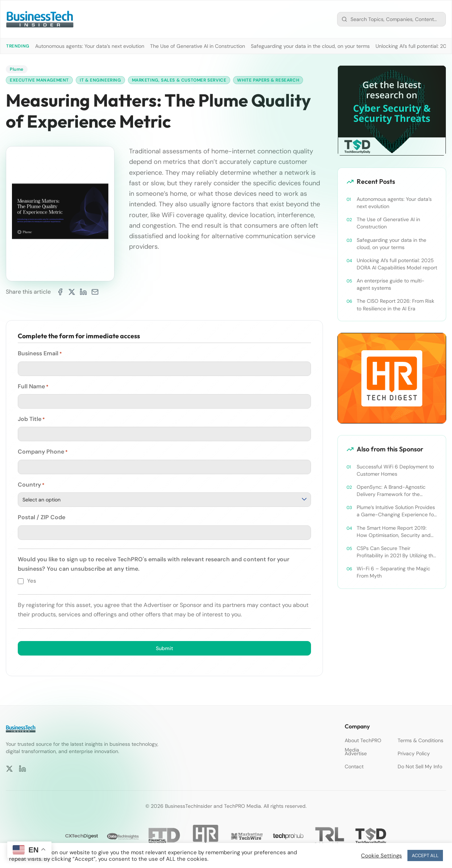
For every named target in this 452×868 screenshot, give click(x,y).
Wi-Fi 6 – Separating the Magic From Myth (393, 572)
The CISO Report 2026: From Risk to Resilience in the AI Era (395, 305)
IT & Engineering (100, 80)
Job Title (31, 419)
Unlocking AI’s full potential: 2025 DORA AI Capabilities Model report (397, 264)
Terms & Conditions (420, 740)
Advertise (356, 753)
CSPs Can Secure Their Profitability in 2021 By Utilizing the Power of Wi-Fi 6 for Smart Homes (397, 552)
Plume (17, 69)
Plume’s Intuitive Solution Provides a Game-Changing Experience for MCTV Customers (396, 511)
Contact (354, 766)
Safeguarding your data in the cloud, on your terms (310, 46)
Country (31, 485)
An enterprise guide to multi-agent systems (391, 284)
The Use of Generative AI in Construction (198, 46)
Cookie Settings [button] (381, 856)
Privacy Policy (414, 753)
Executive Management (39, 80)
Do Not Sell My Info (420, 766)
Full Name (33, 387)
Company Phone (43, 452)
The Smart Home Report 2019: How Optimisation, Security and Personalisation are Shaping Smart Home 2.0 (397, 532)
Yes (32, 581)
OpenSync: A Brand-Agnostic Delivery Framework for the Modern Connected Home (391, 491)
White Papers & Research (268, 80)
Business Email (40, 354)
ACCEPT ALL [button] (425, 855)
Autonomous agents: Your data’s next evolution (90, 46)
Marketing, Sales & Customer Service (179, 80)
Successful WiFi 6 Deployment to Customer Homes (395, 470)
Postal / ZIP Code (42, 517)
